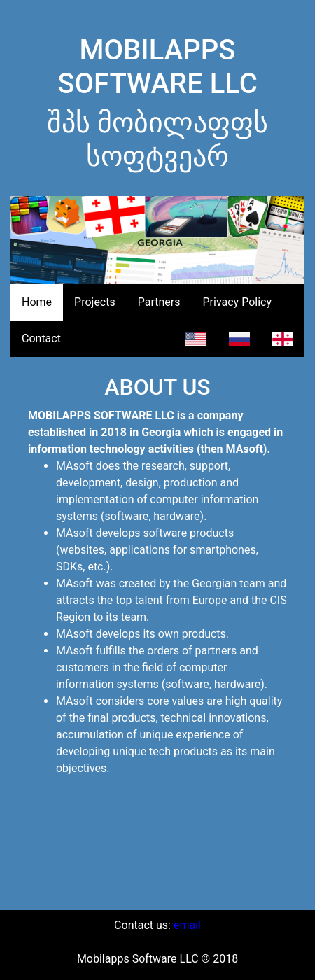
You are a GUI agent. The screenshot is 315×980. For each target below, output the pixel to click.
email (187, 925)
